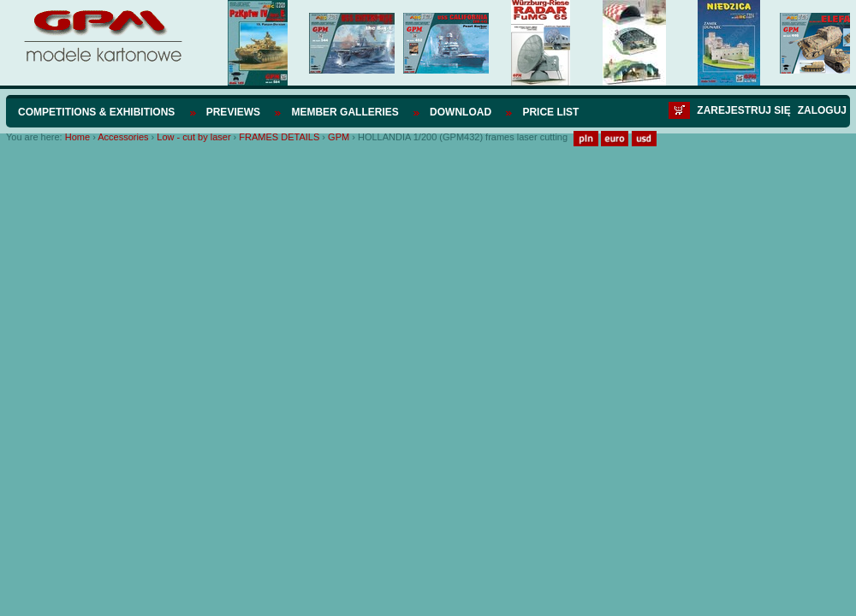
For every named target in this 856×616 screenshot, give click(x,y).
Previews (233, 112)
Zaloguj (822, 110)
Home (77, 137)
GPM (339, 137)
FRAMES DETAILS (279, 137)
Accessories (123, 137)
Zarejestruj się (743, 110)
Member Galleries (345, 112)
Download (461, 112)
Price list (550, 112)
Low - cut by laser (193, 137)
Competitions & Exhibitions (96, 112)
